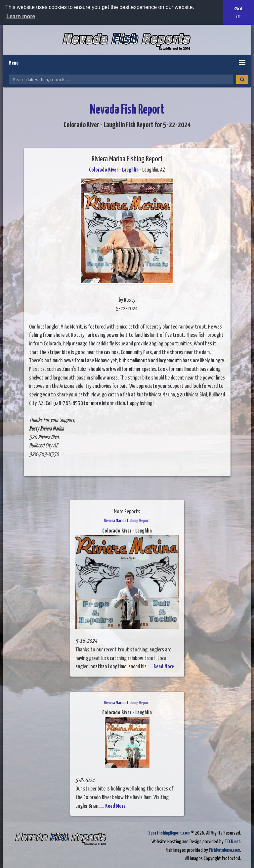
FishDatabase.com (225, 850)
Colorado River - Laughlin (114, 170)
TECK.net (232, 842)
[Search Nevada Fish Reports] (121, 79)
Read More (164, 667)
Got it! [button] (239, 13)
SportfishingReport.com (169, 833)
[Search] (242, 79)
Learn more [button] (21, 16)
